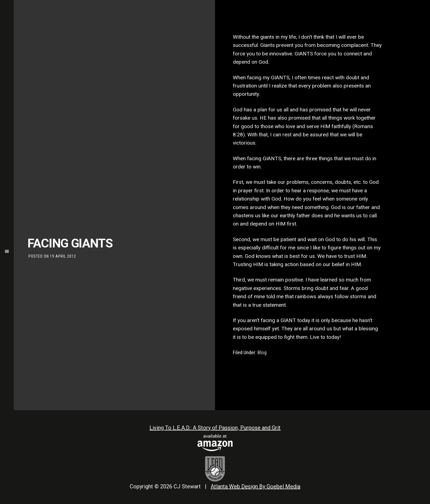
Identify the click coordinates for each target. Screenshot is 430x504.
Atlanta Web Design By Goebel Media (255, 486)
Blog (262, 352)
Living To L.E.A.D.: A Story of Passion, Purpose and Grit (215, 428)
